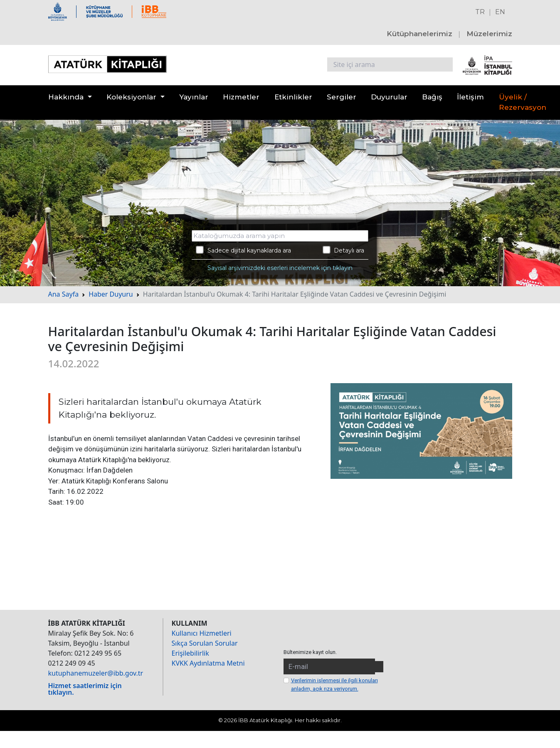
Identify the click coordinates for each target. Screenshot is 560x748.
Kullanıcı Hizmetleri (202, 633)
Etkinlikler (293, 97)
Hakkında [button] (66, 97)
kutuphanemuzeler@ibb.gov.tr (96, 673)
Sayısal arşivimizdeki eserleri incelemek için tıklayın (280, 268)
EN (500, 12)
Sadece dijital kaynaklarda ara (243, 250)
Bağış (432, 97)
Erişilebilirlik (190, 653)
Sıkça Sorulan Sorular (205, 643)
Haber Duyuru (111, 294)
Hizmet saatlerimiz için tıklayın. (85, 689)
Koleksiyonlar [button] (131, 97)
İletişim (470, 97)
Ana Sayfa (64, 294)
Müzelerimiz (489, 34)
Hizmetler (241, 97)
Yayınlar (194, 97)
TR (480, 12)
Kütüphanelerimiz (419, 34)
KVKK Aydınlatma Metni (208, 663)
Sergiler (342, 97)
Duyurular (389, 97)
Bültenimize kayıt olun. (310, 652)
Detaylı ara (344, 250)
